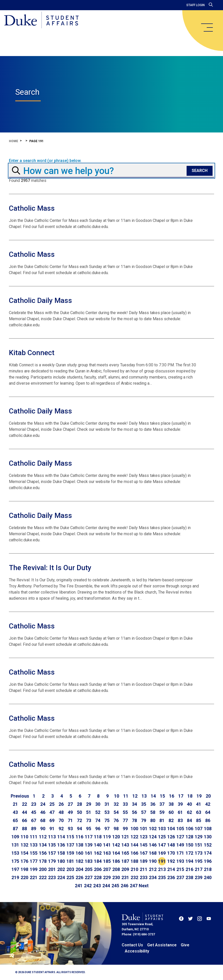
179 (52, 861)
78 (134, 820)
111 (34, 837)
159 (70, 853)
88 (24, 829)
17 (181, 796)
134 (43, 845)
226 (79, 877)
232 (134, 877)
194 (189, 861)
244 (106, 886)
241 (79, 886)
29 (89, 804)
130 (208, 837)
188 (134, 861)
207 (107, 869)
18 (190, 796)
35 (144, 804)
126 (171, 837)
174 (208, 853)
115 (70, 837)
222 (43, 877)
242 (88, 886)
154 (24, 853)
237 (180, 877)
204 (79, 869)
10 (117, 796)
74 (98, 820)
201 (52, 869)
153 (15, 853)
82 (171, 820)
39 (180, 804)
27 (70, 804)
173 (199, 853)
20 (208, 796)
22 (24, 804)
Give (185, 945)
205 (89, 869)
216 (189, 869)
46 (43, 812)
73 (89, 820)
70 (61, 820)
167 (144, 853)
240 (208, 877)
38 (171, 804)
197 (15, 869)
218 (208, 869)
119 (107, 837)
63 (199, 812)
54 (116, 812)
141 (107, 845)
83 (180, 820)
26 (61, 804)
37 (162, 804)
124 (153, 837)
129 (199, 837)
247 (134, 886)
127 (180, 837)
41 (199, 804)
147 (162, 845)
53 (107, 812)
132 (24, 845)
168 (153, 853)
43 (15, 812)
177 (34, 861)
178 (43, 861)
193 (180, 861)
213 (162, 869)
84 (189, 820)
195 (199, 861)
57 (144, 812)
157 (52, 853)
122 (134, 837)
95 (89, 829)
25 (52, 804)
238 (189, 877)
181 (70, 861)
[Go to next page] (144, 886)
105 (180, 829)
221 (34, 877)
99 (125, 829)
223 (52, 877)
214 (171, 869)
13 (144, 796)
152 (208, 845)
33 (125, 804)
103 (162, 829)
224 (61, 877)
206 (98, 869)
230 (116, 877)
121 (125, 837)
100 (134, 829)
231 (125, 877)
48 (61, 812)
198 (24, 869)
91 (52, 829)
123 (144, 837)
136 (61, 845)
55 (125, 812)
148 (171, 845)
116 (79, 837)
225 (70, 877)
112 (43, 837)
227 (89, 877)
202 (61, 869)
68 (43, 820)
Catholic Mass (32, 208)
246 (124, 886)
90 (43, 829)
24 (43, 804)
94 (79, 829)
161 (89, 853)
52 (98, 812)
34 (134, 804)
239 (199, 877)
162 (98, 853)
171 (180, 853)
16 (172, 796)
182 (79, 861)
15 (162, 796)
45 (34, 812)
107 (199, 829)
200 (43, 869)
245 (115, 886)
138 (79, 845)
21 (15, 804)
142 (116, 845)
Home (13, 141)
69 (52, 820)
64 (208, 812)
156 (43, 853)
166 (134, 853)
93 (70, 829)
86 (208, 820)
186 (116, 861)
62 (189, 812)
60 (171, 812)
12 (135, 796)
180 (61, 861)
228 (98, 877)
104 (171, 829)
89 (34, 829)
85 (199, 820)
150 (189, 845)
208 (116, 869)
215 (180, 869)
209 (125, 869)
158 (61, 853)
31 (107, 804)
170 (171, 853)
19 (199, 796)
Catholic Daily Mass (40, 300)
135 (52, 845)
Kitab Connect (32, 353)
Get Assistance (162, 945)
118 (98, 837)
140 (98, 845)
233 (144, 877)
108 (208, 829)
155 (34, 853)
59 (162, 812)
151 (199, 845)
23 (34, 804)
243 (97, 886)
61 (180, 812)
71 (70, 820)
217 (199, 869)
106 (189, 829)
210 (134, 869)
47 (52, 812)
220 (24, 877)
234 (153, 877)
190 (153, 861)
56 (134, 812)
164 (116, 853)
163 (107, 853)
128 (189, 837)
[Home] (41, 20)
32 (116, 804)
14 (153, 796)
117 (89, 837)
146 (153, 845)
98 (116, 829)
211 (144, 869)
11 (126, 796)
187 (125, 861)
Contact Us (132, 945)
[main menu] (207, 28)
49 (70, 812)
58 (153, 812)
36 (153, 804)
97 (107, 829)
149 (180, 845)
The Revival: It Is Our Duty (50, 568)
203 (70, 869)
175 (15, 861)
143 (125, 845)
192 (171, 861)
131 (15, 845)
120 (116, 837)
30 (98, 804)
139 (89, 845)
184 (98, 861)
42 (208, 804)
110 (24, 837)
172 (189, 853)
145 (144, 845)
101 (144, 829)
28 (79, 804)
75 (107, 820)
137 (70, 845)
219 (15, 877)
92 (61, 829)
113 (52, 837)
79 (144, 820)
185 (107, 861)
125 (162, 837)
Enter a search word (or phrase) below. (45, 161)
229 (107, 877)
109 (15, 837)
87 (15, 829)
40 (189, 804)
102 (153, 829)
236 (171, 877)
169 (162, 853)
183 (89, 861)
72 (79, 820)
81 (162, 820)
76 (116, 820)
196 (208, 861)
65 (15, 820)
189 (144, 861)
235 (162, 877)
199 (34, 869)
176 (24, 861)
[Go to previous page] (20, 796)
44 (24, 812)
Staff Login (196, 5)
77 (125, 820)
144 (134, 845)
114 (61, 837)
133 (34, 845)
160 (79, 853)
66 (24, 820)
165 (125, 853)
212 (153, 869)
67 (34, 820)
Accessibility (137, 951)
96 (98, 829)
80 (153, 820)
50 (79, 812)
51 (89, 812)
